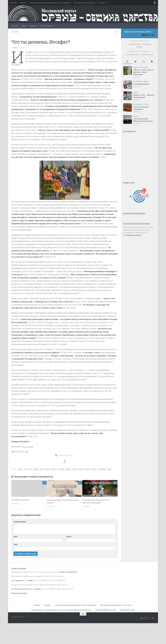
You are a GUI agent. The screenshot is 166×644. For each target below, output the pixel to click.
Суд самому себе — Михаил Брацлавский (143, 120)
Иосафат (62, 469)
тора (109, 469)
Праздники (144, 67)
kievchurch (28, 446)
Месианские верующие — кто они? (89, 3)
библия (36, 469)
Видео (24, 26)
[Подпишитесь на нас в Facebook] (146, 35)
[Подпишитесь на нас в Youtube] (143, 35)
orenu (21, 469)
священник (102, 469)
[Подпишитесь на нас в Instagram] (150, 35)
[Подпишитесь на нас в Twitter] (153, 35)
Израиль (54, 469)
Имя (16, 536)
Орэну (88, 469)
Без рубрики (138, 81)
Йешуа (68, 469)
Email (69, 536)
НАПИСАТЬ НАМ (127, 610)
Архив (22, 3)
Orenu (15, 48)
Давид (47, 469)
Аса (25, 469)
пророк (94, 469)
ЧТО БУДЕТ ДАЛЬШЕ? (21, 500)
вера (42, 469)
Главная (13, 3)
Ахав (30, 469)
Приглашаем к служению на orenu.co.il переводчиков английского (61, 610)
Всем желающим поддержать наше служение (50, 3)
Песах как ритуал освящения (141, 108)
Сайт (16, 544)
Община (81, 469)
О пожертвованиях (142, 84)
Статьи (33, 26)
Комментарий (20, 521)
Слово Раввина (46, 26)
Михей (74, 469)
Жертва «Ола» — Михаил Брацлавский (144, 96)
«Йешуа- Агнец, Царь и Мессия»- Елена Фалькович (143, 72)
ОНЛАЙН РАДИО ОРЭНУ (106, 610)
